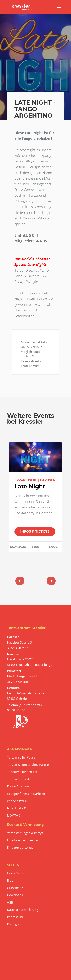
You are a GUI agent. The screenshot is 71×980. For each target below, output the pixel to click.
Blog (10, 881)
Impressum (15, 917)
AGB (10, 903)
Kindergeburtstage (20, 848)
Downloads (15, 895)
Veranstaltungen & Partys (25, 833)
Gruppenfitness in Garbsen (26, 794)
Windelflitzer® (17, 801)
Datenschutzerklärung (23, 910)
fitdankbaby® (16, 808)
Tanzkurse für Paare (21, 757)
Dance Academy (18, 786)
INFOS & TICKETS (35, 531)
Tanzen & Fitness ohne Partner (29, 765)
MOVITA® (14, 816)
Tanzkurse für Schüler (22, 772)
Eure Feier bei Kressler (23, 840)
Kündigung (15, 924)
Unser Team (16, 873)
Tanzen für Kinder (19, 779)
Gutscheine (15, 888)
